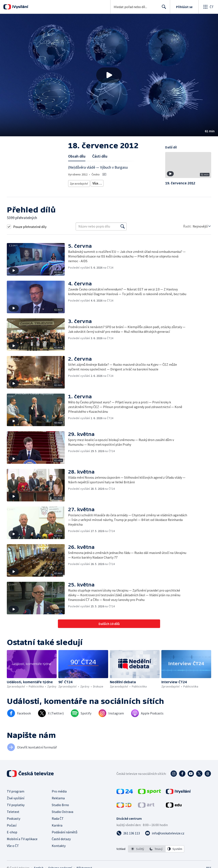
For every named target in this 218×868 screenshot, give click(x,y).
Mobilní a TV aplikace (22, 839)
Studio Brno (60, 805)
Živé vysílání (16, 798)
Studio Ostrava (62, 812)
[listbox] (156, 849)
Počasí (12, 825)
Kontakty (59, 846)
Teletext (13, 812)
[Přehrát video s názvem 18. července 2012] (109, 75)
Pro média (59, 791)
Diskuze (111, 183)
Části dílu (100, 156)
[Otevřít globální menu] (208, 7)
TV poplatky (16, 805)
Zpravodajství (79, 183)
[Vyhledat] (123, 226)
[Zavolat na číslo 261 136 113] (128, 833)
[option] (138, 849)
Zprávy (96, 183)
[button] (109, 75)
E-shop (12, 832)
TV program (16, 791)
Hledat (163, 9)
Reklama (58, 798)
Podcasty (14, 818)
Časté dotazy (61, 839)
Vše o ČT (13, 846)
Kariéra (57, 825)
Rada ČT (58, 818)
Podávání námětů (65, 832)
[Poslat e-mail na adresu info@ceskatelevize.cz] (165, 833)
